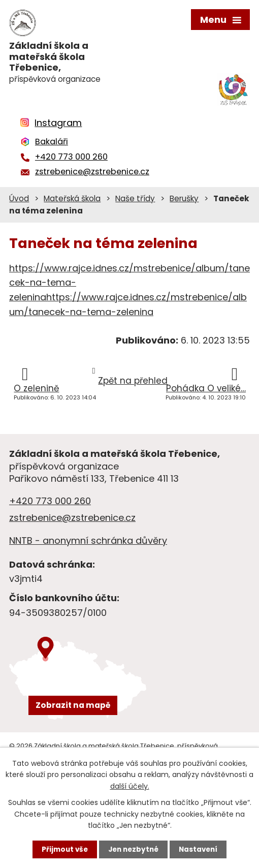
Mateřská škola (72, 198)
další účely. (130, 786)
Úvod (19, 198)
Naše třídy (135, 198)
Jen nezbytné (133, 849)
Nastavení (201, 849)
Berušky (184, 198)
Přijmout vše (62, 849)
